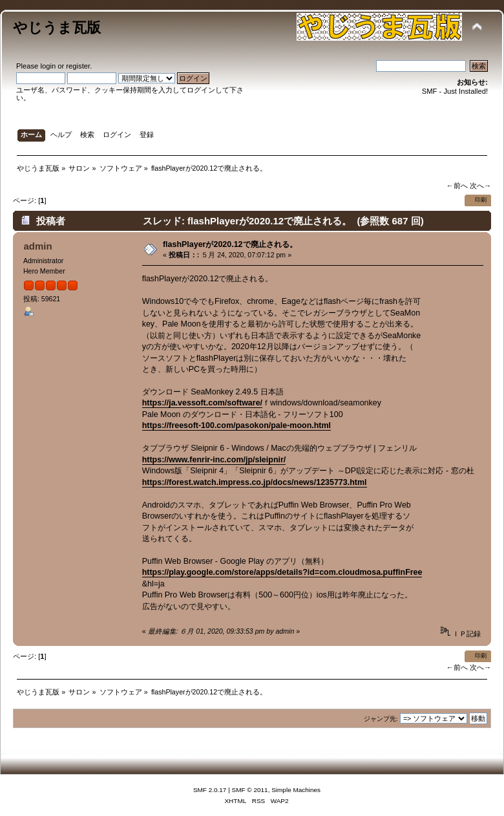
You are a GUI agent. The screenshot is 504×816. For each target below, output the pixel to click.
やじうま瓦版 (57, 27)
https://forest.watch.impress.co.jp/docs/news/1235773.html (255, 482)
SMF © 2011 (250, 790)
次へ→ (480, 186)
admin (37, 246)
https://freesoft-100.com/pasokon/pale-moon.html (236, 425)
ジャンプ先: (381, 719)
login (48, 66)
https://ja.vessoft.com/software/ (202, 403)
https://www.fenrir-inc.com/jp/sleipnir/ (214, 460)
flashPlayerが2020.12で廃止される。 (230, 244)
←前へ (457, 186)
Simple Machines (296, 790)
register (78, 66)
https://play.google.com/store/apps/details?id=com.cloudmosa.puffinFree (282, 572)
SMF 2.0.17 (210, 790)
